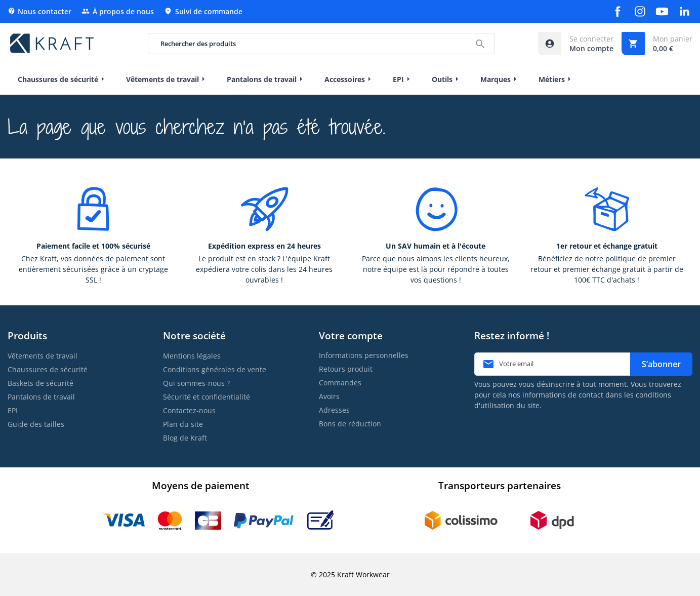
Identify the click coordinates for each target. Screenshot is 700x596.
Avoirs (329, 396)
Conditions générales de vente (215, 369)
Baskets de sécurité (40, 383)
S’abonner (661, 364)
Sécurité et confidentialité (207, 397)
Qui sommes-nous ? (196, 383)
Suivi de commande (203, 11)
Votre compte (351, 335)
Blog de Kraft (185, 438)
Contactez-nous (189, 410)
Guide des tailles (36, 424)
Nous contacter (39, 11)
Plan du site (183, 424)
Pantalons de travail (41, 397)
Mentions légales (192, 356)
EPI (13, 410)
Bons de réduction (350, 424)
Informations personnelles (364, 355)
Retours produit (346, 369)
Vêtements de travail (43, 356)
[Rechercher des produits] (321, 44)
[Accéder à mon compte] (576, 44)
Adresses (334, 410)
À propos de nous (118, 11)
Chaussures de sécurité (48, 369)
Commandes (340, 383)
